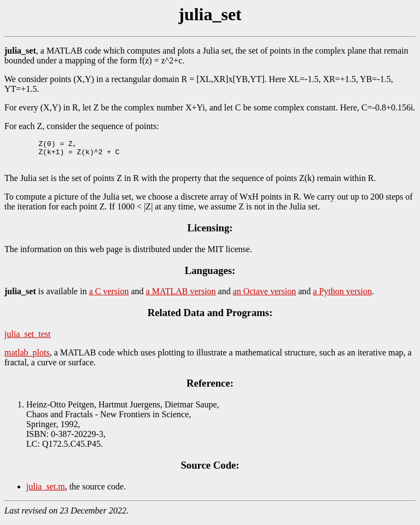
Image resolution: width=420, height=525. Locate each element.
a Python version (342, 296)
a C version (109, 296)
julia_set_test (27, 339)
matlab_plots (27, 357)
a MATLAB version (181, 296)
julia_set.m (46, 491)
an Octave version (265, 296)
